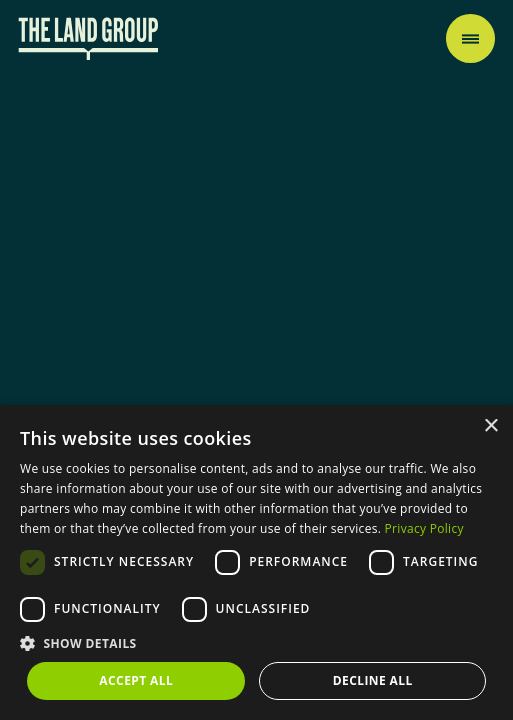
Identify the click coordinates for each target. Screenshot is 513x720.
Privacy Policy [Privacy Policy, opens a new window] (424, 528)
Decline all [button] (373, 680)
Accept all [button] (136, 680)
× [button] (490, 426)
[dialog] (256, 562)
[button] (256, 643)
